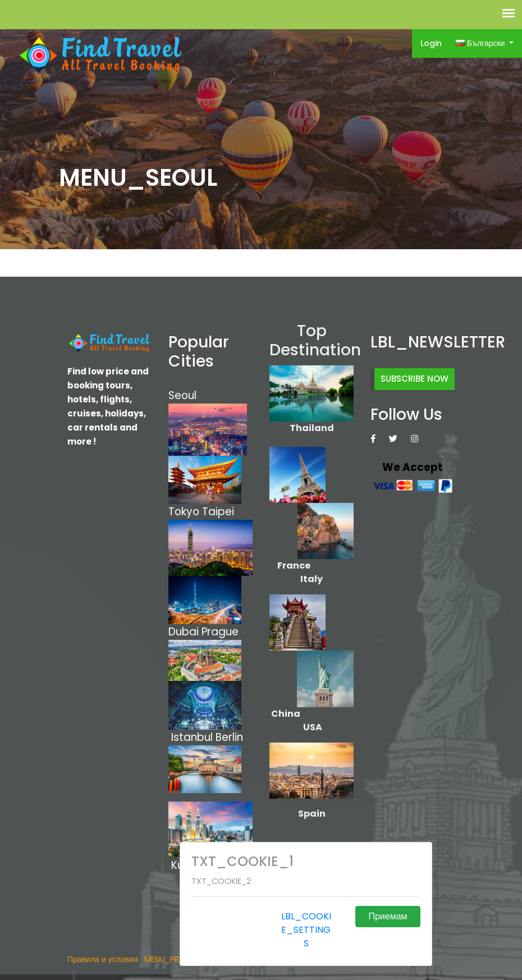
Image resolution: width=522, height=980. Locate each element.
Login (431, 43)
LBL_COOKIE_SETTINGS (306, 930)
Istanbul (192, 737)
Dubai (184, 632)
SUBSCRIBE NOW (415, 379)
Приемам (388, 916)
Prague (220, 632)
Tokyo (185, 512)
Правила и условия (102, 959)
